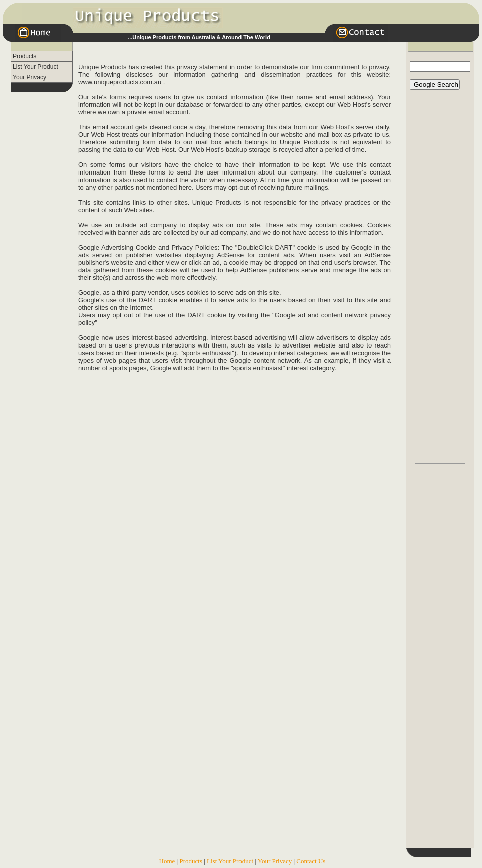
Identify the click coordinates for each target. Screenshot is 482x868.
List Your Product (35, 67)
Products (24, 56)
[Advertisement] (41, 243)
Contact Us (311, 861)
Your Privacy (29, 77)
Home (167, 861)
